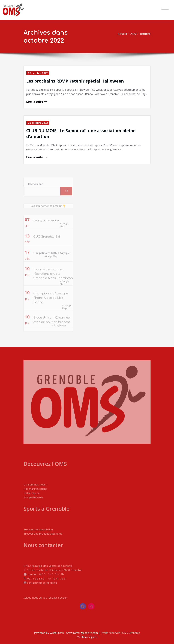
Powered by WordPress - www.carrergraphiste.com (66, 633)
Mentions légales (87, 637)
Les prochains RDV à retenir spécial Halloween (75, 81)
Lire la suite (35, 102)
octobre (147, 34)
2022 (135, 34)
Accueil (124, 34)
